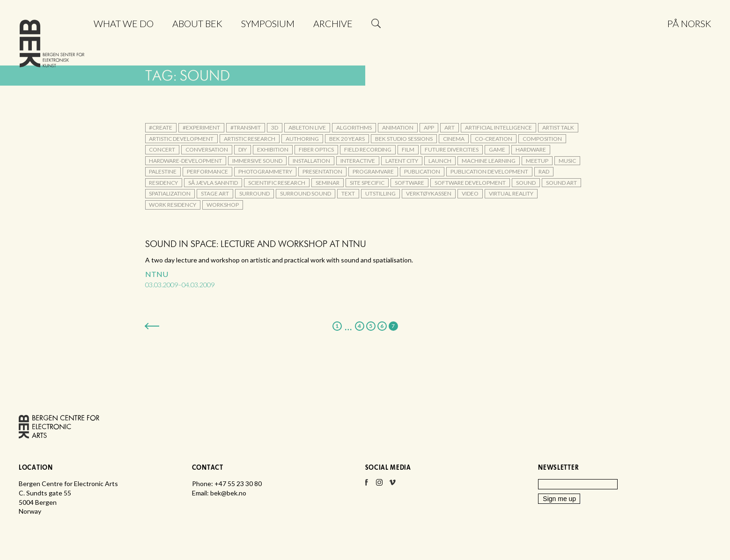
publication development (489, 171)
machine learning (489, 161)
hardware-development (185, 161)
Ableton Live (307, 127)
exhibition (273, 149)
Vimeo (392, 485)
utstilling (380, 193)
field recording (368, 149)
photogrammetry (265, 171)
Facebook (366, 485)
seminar (328, 183)
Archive (333, 23)
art (450, 127)
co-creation (494, 139)
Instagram (379, 485)
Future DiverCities (452, 149)
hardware (531, 149)
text (348, 193)
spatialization (170, 193)
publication (422, 171)
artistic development (181, 139)
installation (311, 161)
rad (544, 171)
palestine (163, 171)
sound (526, 183)
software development (470, 183)
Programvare (373, 171)
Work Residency (173, 205)
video (470, 193)
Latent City (402, 161)
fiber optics (316, 149)
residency (163, 183)
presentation (322, 171)
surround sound (306, 193)
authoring (302, 139)
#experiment (201, 127)
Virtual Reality (511, 193)
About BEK (197, 23)
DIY (243, 149)
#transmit (246, 127)
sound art (561, 183)
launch (440, 161)
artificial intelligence (498, 127)
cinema (454, 139)
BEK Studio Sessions (404, 139)
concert (162, 149)
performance (207, 171)
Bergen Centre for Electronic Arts (52, 46)
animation (398, 127)
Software (409, 183)
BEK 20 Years (347, 139)
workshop (223, 205)
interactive (358, 161)
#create (161, 127)
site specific (367, 183)
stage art (215, 193)
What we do (124, 23)
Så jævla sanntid (213, 183)
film (408, 149)
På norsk (689, 23)
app (429, 127)
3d (275, 127)
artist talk (558, 127)
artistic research (250, 139)
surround (254, 193)
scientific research (277, 183)
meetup (537, 161)
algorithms (354, 127)
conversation (207, 149)
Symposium (268, 23)
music (567, 161)
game (497, 149)
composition (542, 139)
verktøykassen (429, 193)
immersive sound (257, 161)
